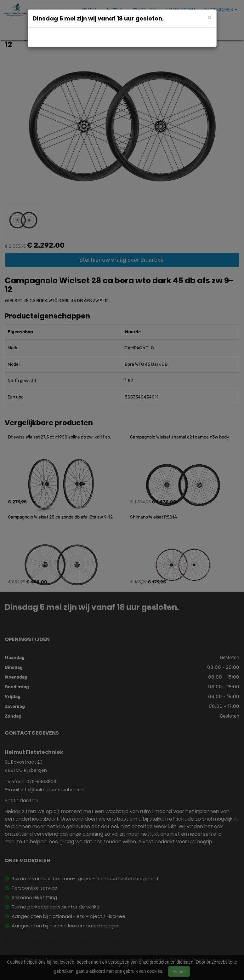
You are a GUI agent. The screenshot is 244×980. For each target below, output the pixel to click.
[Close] (210, 17)
